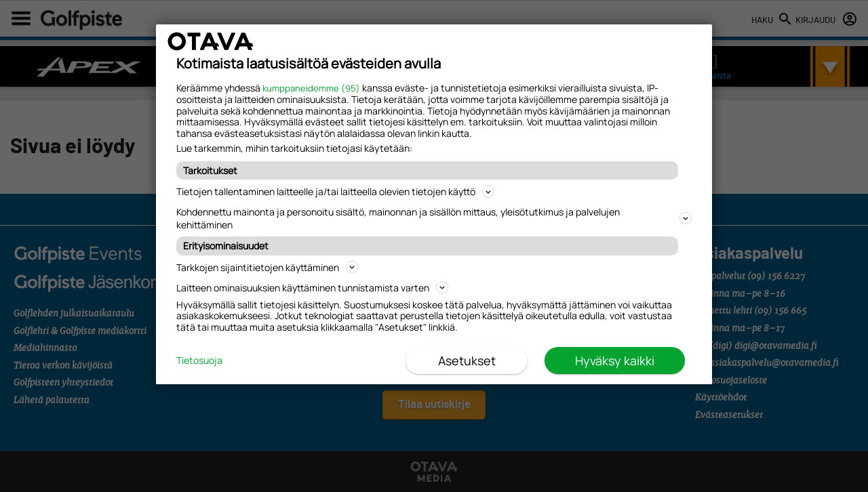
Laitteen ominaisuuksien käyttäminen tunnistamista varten (312, 288)
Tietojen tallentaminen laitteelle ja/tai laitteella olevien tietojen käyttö (335, 191)
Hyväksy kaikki (615, 361)
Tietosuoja (199, 361)
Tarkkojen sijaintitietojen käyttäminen (267, 267)
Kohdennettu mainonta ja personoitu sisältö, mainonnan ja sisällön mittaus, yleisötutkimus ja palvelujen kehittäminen (434, 218)
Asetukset (467, 361)
